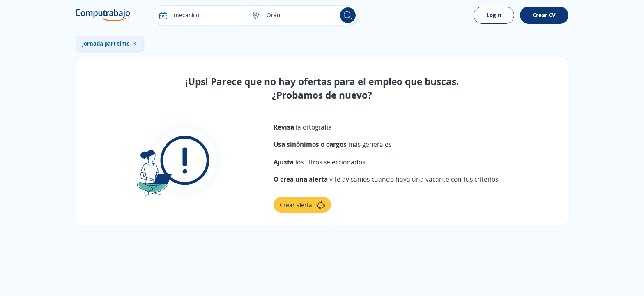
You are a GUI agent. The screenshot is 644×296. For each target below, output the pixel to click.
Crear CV (544, 15)
